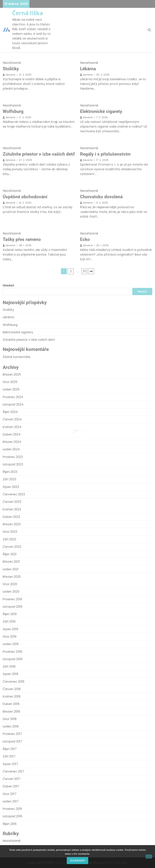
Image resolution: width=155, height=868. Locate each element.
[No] (149, 857)
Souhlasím (78, 860)
